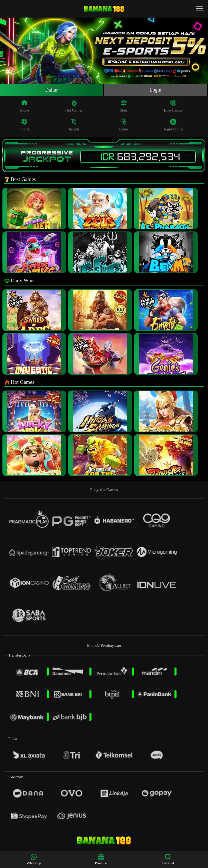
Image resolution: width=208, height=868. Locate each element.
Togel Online (173, 125)
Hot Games (74, 106)
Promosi (101, 859)
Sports (24, 125)
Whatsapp (34, 859)
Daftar (52, 90)
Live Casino (173, 106)
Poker (124, 125)
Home (25, 106)
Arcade (74, 125)
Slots (124, 106)
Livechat (168, 859)
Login (155, 90)
